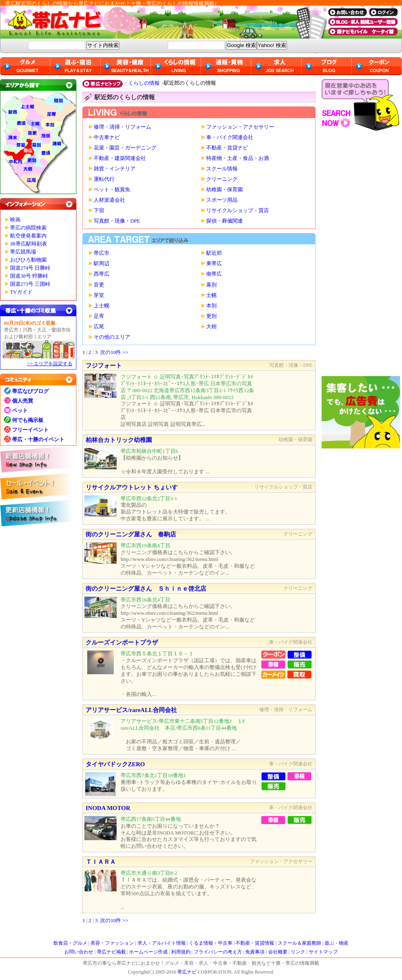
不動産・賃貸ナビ (227, 148)
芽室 (99, 295)
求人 (276, 66)
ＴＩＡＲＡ (101, 862)
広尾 (99, 327)
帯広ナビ (161, 22)
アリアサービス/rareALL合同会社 (131, 710)
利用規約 (181, 952)
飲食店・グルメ (70, 943)
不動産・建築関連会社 (120, 158)
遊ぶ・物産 (336, 943)
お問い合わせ (79, 952)
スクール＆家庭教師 (299, 943)
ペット (20, 410)
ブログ (327, 66)
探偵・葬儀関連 (225, 221)
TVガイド (21, 292)
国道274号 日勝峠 (30, 268)
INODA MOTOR (108, 808)
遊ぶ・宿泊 (75, 66)
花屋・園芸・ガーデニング (125, 148)
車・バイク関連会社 (230, 137)
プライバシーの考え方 (218, 952)
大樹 (211, 327)
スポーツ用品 (222, 200)
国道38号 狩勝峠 (29, 276)
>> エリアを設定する (50, 364)
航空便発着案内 (28, 236)
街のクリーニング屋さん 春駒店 (131, 534)
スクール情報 (222, 169)
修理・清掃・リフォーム (122, 127)
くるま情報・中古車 (211, 943)
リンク (298, 952)
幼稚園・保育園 (225, 190)
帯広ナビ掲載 (111, 952)
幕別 (211, 285)
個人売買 (23, 401)
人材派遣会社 (109, 200)
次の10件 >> (114, 352)
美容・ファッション (112, 943)
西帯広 (102, 274)
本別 (211, 306)
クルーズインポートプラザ (122, 642)
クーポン (377, 66)
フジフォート (104, 366)
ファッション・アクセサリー (240, 127)
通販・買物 (226, 66)
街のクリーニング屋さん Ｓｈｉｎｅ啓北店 (146, 589)
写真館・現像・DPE (117, 221)
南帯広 (214, 274)
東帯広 (214, 264)
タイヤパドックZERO (115, 764)
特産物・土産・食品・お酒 (238, 158)
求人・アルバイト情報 (162, 943)
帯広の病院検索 (28, 228)
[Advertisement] (362, 256)
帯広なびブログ (30, 391)
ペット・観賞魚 (112, 190)
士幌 (211, 295)
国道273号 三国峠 (30, 284)
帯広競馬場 (23, 252)
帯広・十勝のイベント (38, 439)
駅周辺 (102, 264)
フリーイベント (30, 430)
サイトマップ (323, 952)
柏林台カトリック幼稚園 (119, 440)
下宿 (99, 211)
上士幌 (102, 306)
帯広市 (102, 253)
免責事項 (255, 952)
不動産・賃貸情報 (255, 943)
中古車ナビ (107, 137)
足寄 (99, 316)
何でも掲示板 (28, 420)
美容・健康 (126, 66)
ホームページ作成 (148, 952)
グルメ (25, 66)
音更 (99, 285)
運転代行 (104, 179)
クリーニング (222, 179)
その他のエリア (112, 337)
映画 (15, 220)
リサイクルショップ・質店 (238, 211)
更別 (211, 316)
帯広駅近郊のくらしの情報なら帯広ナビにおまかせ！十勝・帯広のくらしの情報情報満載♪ (111, 3)
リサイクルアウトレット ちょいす (132, 487)
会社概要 (278, 952)
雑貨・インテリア (115, 169)
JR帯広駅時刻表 (29, 244)
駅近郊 (214, 253)
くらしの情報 (144, 83)
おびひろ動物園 (28, 260)
